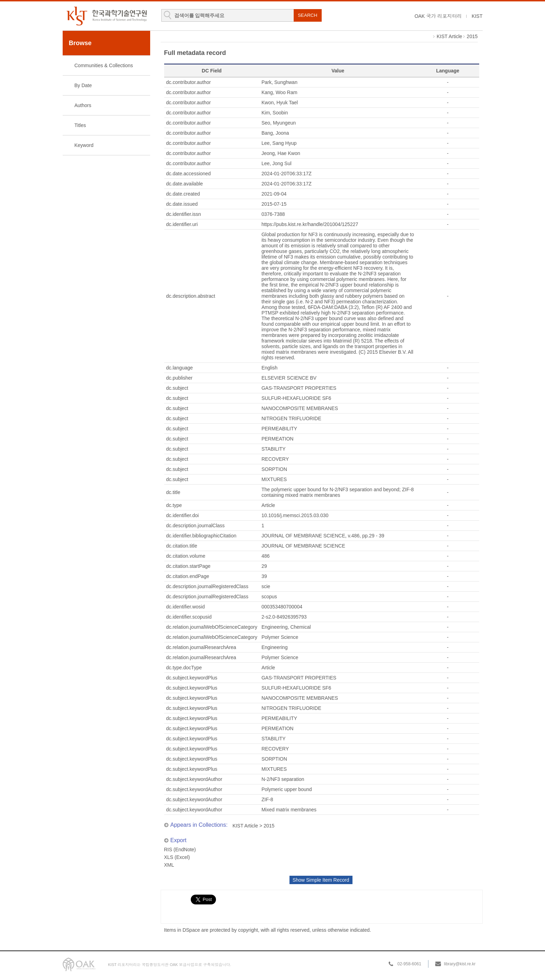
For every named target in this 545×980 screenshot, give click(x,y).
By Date (83, 85)
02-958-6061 (409, 964)
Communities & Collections (104, 65)
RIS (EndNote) (180, 849)
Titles (80, 125)
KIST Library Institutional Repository (106, 16)
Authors (83, 105)
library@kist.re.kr (460, 964)
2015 (472, 36)
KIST (477, 16)
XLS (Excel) (177, 857)
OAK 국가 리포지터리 (438, 16)
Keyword (84, 145)
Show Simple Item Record (321, 880)
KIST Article (449, 36)
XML (169, 865)
